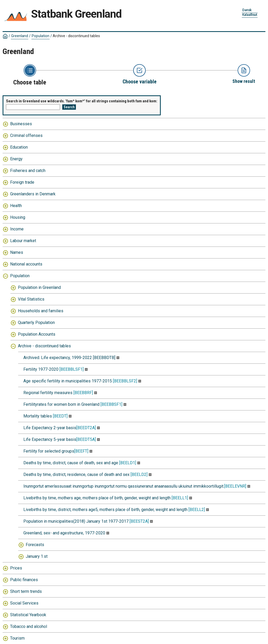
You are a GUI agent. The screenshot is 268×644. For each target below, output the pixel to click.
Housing (18, 217)
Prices (16, 568)
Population (41, 36)
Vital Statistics (31, 299)
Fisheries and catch (28, 171)
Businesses (21, 124)
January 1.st (37, 556)
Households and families (41, 311)
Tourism (17, 638)
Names (17, 252)
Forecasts (35, 545)
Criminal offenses (26, 135)
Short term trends (26, 591)
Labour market (23, 241)
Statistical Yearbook (28, 615)
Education (19, 147)
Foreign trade (22, 182)
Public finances (24, 580)
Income (17, 229)
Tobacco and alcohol (29, 626)
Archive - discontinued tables (76, 36)
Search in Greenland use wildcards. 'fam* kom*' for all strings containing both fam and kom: (82, 101)
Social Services (24, 603)
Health (16, 206)
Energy (16, 159)
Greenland (20, 36)
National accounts (26, 264)
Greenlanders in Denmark (33, 194)
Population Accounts (37, 334)
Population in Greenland (39, 287)
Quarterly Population (36, 323)
